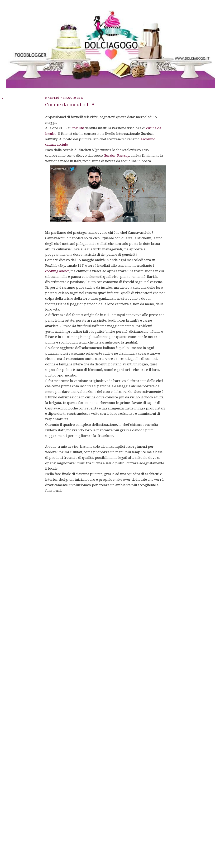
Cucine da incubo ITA (70, 105)
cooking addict (57, 271)
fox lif (78, 128)
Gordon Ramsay (116, 156)
